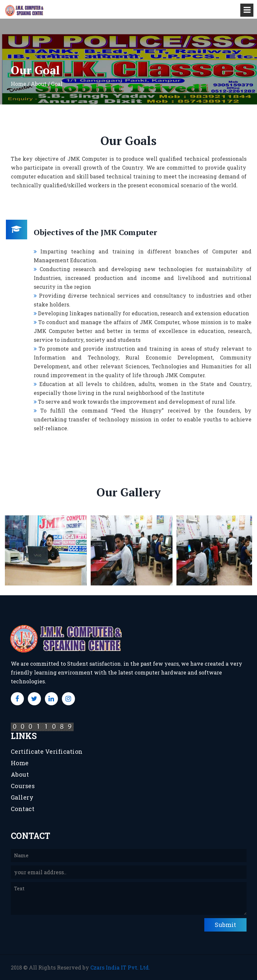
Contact (23, 809)
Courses (23, 786)
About (20, 774)
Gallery (22, 797)
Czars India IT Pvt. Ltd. (120, 967)
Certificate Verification (47, 751)
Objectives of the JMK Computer (95, 232)
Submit (225, 925)
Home (20, 763)
